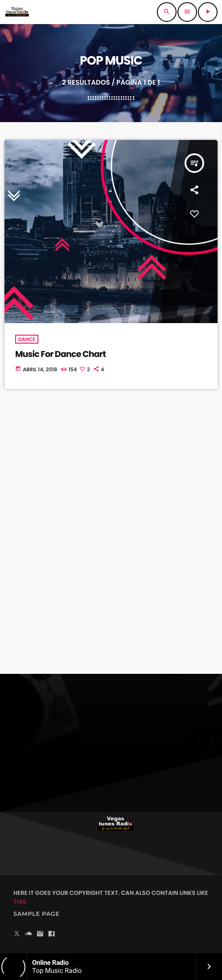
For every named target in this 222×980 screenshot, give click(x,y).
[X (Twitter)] (17, 934)
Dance (27, 339)
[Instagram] (40, 934)
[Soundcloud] (29, 934)
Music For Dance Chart (60, 354)
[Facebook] (52, 934)
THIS (20, 902)
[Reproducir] (208, 12)
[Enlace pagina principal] (17, 12)
